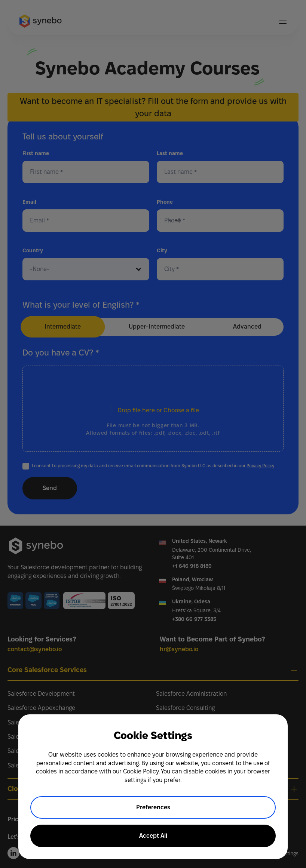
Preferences (153, 807)
